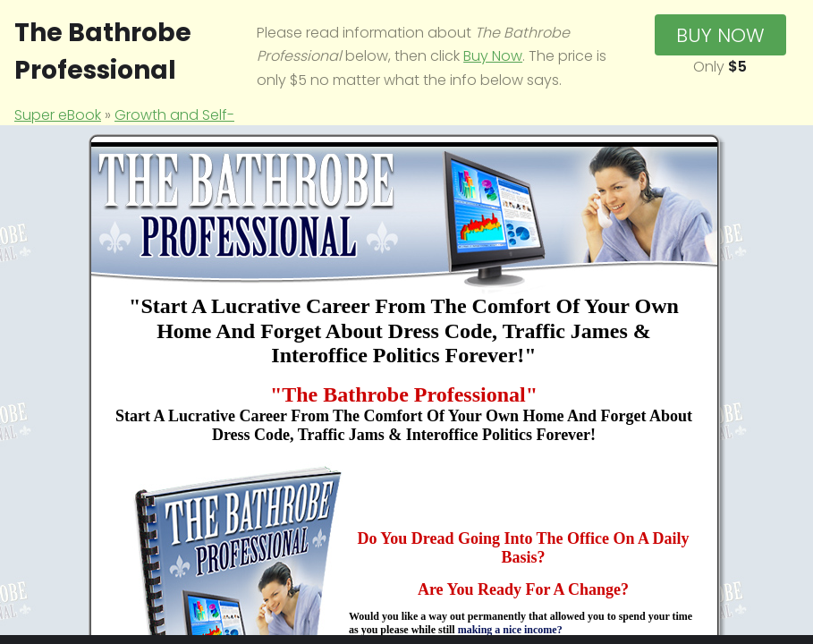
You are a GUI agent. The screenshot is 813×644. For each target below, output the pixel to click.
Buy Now (493, 56)
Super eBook (58, 115)
